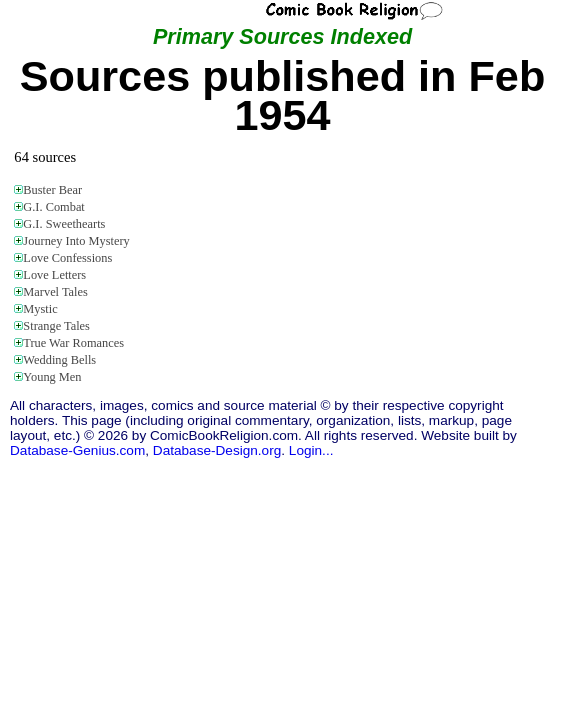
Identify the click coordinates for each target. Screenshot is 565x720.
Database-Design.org (217, 450)
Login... (311, 450)
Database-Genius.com (77, 450)
